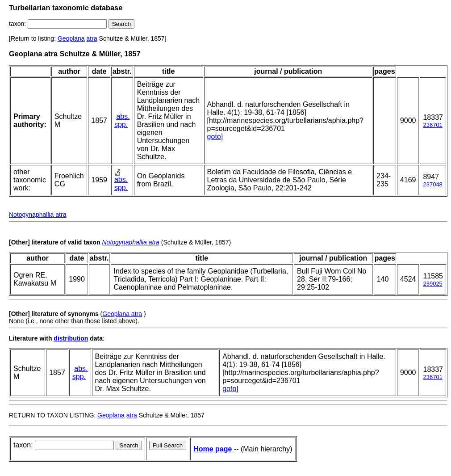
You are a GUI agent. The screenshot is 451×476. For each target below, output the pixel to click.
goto (214, 137)
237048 (432, 184)
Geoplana (71, 38)
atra (92, 38)
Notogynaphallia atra (38, 215)
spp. (121, 124)
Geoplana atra (122, 314)
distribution (71, 338)
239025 (432, 284)
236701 (432, 125)
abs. (123, 116)
